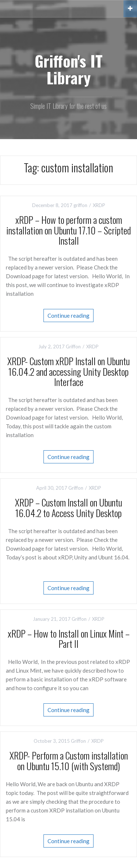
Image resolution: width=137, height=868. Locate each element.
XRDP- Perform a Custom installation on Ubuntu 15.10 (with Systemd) (69, 761)
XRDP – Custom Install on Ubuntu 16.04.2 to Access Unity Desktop (68, 508)
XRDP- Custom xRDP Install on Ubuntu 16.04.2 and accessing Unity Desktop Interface (68, 371)
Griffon (73, 347)
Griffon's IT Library (69, 69)
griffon (80, 205)
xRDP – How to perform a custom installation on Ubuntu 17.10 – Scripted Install (68, 230)
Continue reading (68, 316)
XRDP (99, 205)
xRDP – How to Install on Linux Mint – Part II (69, 639)
